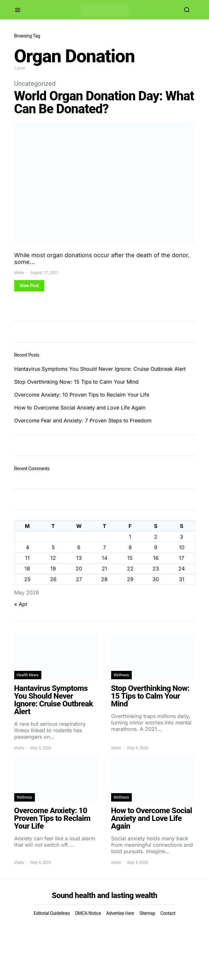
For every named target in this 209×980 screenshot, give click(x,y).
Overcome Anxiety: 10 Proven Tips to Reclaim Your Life (82, 395)
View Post (29, 286)
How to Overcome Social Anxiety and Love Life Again (80, 408)
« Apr (21, 604)
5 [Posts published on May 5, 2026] (53, 547)
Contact (168, 913)
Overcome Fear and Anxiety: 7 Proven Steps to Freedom (83, 420)
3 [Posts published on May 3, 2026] (182, 537)
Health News (28, 675)
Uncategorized (35, 84)
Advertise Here (120, 913)
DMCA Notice (88, 913)
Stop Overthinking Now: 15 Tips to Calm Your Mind (76, 382)
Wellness (121, 675)
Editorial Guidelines (52, 913)
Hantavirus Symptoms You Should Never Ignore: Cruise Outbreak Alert (100, 369)
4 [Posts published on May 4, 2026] (27, 547)
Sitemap (147, 913)
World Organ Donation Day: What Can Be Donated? (104, 102)
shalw (19, 273)
